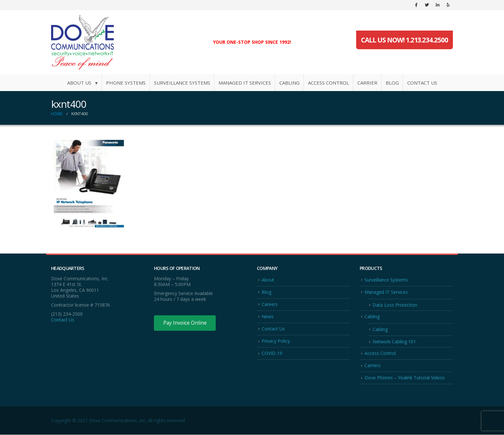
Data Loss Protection (395, 305)
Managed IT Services (245, 83)
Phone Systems (126, 83)
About (268, 280)
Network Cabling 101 (394, 342)
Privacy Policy (276, 341)
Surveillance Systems (182, 83)
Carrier (367, 83)
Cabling (289, 83)
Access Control (328, 83)
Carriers (373, 366)
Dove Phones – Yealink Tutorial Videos (405, 378)
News (268, 316)
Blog (392, 83)
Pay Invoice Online (185, 323)
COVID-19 (272, 353)
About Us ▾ (82, 83)
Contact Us (422, 83)
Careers (270, 304)
